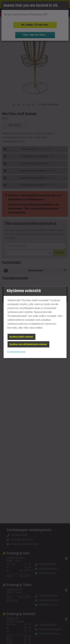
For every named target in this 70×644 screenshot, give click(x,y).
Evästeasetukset (16, 352)
